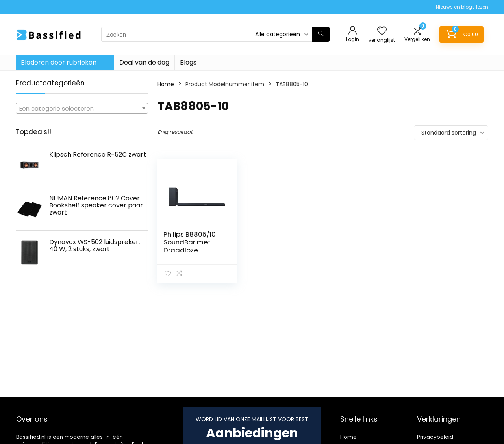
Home (166, 84)
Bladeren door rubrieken (59, 62)
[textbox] (82, 109)
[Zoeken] (321, 34)
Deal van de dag (144, 62)
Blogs (188, 62)
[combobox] (82, 108)
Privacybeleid (435, 437)
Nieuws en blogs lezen (462, 7)
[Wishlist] (382, 31)
